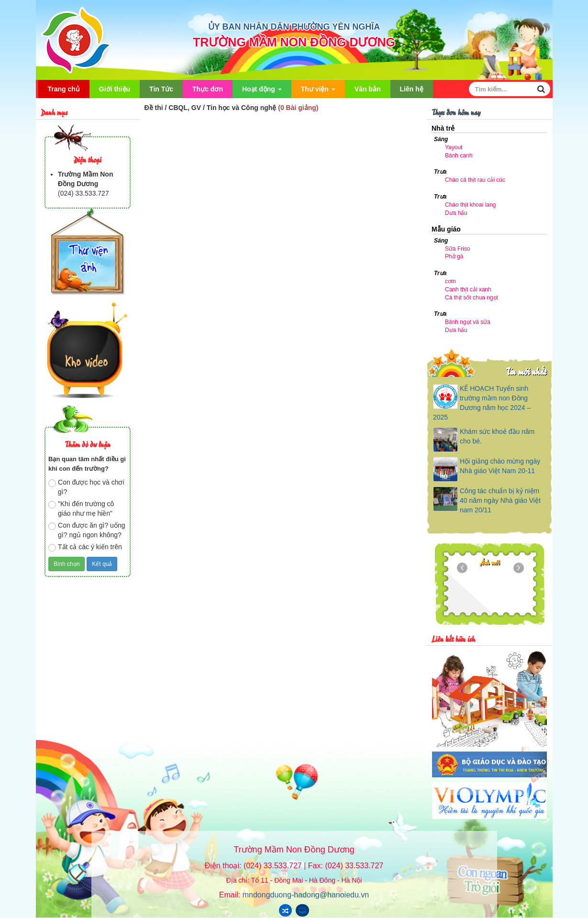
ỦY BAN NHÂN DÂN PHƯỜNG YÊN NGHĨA (294, 27)
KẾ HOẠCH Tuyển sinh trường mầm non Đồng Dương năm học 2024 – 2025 (482, 403)
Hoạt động (262, 92)
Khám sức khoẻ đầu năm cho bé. (497, 436)
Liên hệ (412, 89)
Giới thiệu (115, 89)
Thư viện (318, 92)
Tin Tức (161, 89)
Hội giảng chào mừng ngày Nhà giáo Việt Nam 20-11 (500, 466)
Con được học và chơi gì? (86, 487)
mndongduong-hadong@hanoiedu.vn (306, 895)
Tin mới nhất (526, 371)
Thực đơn (208, 89)
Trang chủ (64, 89)
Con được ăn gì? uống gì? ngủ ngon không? (87, 530)
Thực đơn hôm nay (456, 112)
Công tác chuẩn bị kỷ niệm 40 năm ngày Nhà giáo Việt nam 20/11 (500, 500)
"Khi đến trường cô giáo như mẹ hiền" (81, 509)
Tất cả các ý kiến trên (85, 547)
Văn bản (368, 89)
